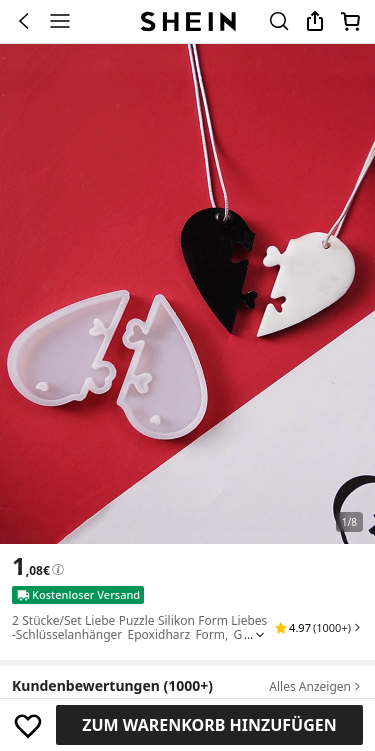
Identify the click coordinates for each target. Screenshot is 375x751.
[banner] (187, 294)
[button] (319, 628)
